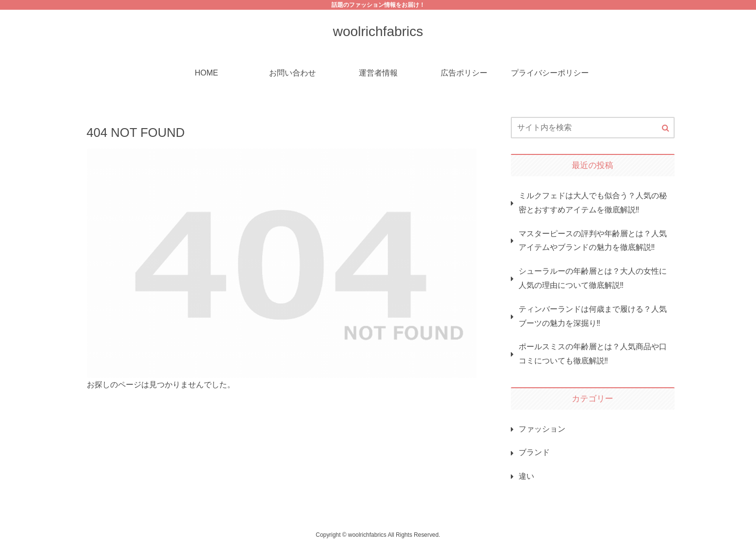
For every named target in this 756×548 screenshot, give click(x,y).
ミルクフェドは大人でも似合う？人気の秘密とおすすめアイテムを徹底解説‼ (593, 203)
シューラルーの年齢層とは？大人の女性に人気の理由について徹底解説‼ (593, 278)
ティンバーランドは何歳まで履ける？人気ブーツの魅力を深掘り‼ (593, 316)
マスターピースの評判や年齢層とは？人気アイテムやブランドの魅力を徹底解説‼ (593, 241)
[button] (666, 128)
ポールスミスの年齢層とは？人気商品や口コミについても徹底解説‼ (593, 354)
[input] (593, 128)
